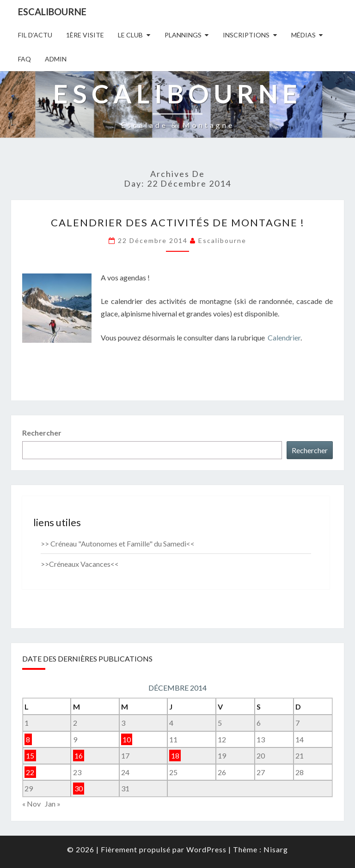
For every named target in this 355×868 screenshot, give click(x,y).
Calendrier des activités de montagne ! (178, 222)
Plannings (183, 35)
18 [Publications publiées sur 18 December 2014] (175, 756)
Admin (56, 59)
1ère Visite (85, 35)
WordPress (206, 849)
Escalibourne (52, 12)
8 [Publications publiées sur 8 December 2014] (28, 739)
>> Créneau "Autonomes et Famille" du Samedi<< (118, 543)
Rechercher (42, 433)
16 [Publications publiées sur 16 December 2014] (79, 756)
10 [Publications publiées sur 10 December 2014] (127, 739)
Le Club (130, 35)
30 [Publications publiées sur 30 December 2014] (79, 788)
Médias (303, 35)
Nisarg (276, 849)
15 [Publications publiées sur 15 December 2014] (30, 756)
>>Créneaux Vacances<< (80, 564)
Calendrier (284, 337)
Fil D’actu (35, 35)
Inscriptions (246, 35)
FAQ (24, 59)
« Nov (31, 804)
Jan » (53, 804)
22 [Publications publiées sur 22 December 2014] (30, 772)
